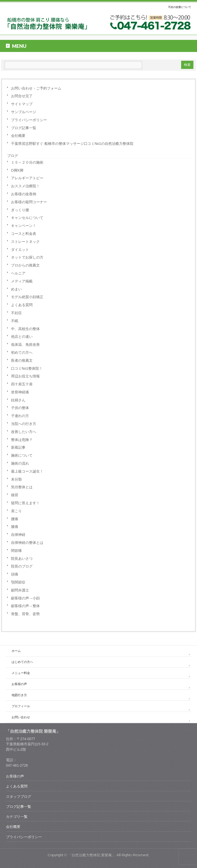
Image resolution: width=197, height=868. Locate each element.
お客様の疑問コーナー (29, 202)
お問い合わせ (21, 717)
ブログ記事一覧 (24, 128)
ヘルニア (18, 273)
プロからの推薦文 (25, 265)
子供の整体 (20, 408)
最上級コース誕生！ (27, 471)
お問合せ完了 (22, 96)
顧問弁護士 (20, 590)
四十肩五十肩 (22, 384)
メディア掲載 (22, 281)
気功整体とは (22, 487)
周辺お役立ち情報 (25, 376)
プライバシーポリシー (29, 120)
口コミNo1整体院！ (27, 369)
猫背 (15, 495)
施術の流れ (20, 463)
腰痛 (15, 519)
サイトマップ (22, 104)
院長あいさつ (22, 559)
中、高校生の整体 (25, 329)
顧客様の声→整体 (25, 606)
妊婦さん (18, 400)
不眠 (15, 321)
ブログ (13, 156)
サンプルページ (24, 112)
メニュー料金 (21, 673)
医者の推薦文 (22, 361)
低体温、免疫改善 (25, 345)
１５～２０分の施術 (27, 162)
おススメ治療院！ (25, 186)
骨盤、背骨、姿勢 (25, 614)
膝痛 (15, 527)
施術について (22, 455)
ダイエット (20, 250)
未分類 (16, 479)
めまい (16, 289)
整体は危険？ (22, 440)
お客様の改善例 (24, 194)
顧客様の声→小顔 (25, 598)
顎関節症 (18, 582)
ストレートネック (25, 242)
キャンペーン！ (24, 226)
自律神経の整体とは (27, 543)
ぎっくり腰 (20, 210)
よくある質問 (22, 305)
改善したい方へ (24, 432)
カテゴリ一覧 (17, 817)
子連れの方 (20, 416)
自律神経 (18, 535)
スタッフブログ (18, 796)
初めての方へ (22, 353)
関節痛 (16, 551)
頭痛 (15, 574)
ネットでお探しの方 (27, 257)
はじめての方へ (22, 662)
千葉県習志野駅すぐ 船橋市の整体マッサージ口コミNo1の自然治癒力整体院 (72, 144)
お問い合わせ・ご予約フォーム (36, 88)
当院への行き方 (24, 424)
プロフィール (21, 706)
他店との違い (22, 337)
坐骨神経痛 (20, 392)
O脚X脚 (17, 170)
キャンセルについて (27, 218)
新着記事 (18, 448)
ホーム (16, 651)
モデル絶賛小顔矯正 (27, 297)
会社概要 (18, 136)
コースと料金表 (24, 234)
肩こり (16, 511)
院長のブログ (22, 566)
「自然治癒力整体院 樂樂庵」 (92, 855)
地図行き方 (19, 695)
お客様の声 (19, 684)
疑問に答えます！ (25, 503)
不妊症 (16, 313)
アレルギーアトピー (27, 178)
